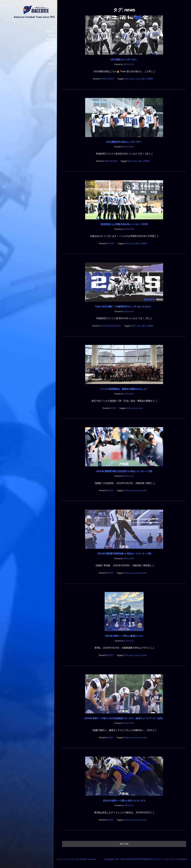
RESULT (51, 39)
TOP (53, 27)
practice (143, 490)
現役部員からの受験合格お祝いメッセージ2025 (124, 224)
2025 (126, 79)
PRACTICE (49, 51)
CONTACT (50, 43)
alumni (134, 408)
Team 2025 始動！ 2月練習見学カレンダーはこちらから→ (124, 307)
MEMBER (49, 55)
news (132, 79)
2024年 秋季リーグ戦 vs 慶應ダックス (124, 636)
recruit (138, 79)
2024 (126, 490)
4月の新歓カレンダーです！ (124, 60)
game (131, 490)
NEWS (52, 35)
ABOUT (51, 48)
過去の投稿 (124, 844)
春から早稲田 (147, 79)
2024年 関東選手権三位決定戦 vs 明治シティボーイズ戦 (124, 471)
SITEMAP (49, 58)
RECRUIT (50, 31)
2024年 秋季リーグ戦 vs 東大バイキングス (124, 801)
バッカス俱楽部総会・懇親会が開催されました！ (124, 389)
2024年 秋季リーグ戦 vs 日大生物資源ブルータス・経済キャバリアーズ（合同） (124, 718)
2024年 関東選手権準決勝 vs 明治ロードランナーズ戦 (124, 554)
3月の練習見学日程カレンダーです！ (124, 142)
